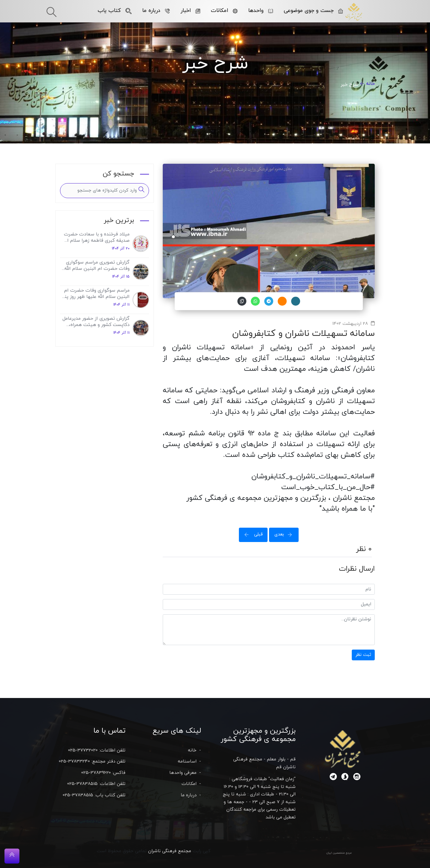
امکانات (224, 11)
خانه (370, 84)
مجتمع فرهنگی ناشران (170, 851)
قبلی (252, 534)
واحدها (261, 11)
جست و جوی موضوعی (313, 11)
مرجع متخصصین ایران (339, 853)
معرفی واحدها (183, 773)
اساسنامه (187, 761)
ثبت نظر (363, 655)
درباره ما (156, 11)
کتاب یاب (115, 11)
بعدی (285, 534)
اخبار (190, 11)
